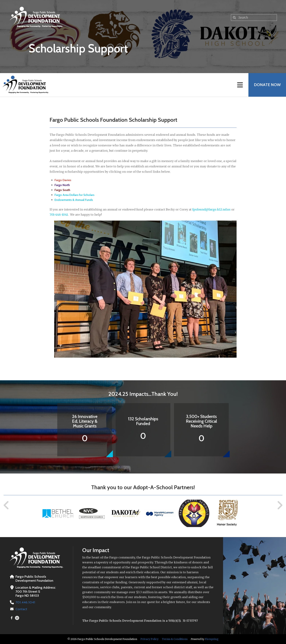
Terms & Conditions (175, 639)
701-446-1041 (59, 215)
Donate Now (267, 85)
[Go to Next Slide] (280, 505)
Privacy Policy (149, 639)
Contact (21, 609)
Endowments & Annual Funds (74, 200)
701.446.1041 (25, 602)
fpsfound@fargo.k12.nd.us (211, 209)
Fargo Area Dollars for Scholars (74, 195)
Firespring (212, 639)
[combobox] (254, 18)
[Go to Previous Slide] (6, 505)
